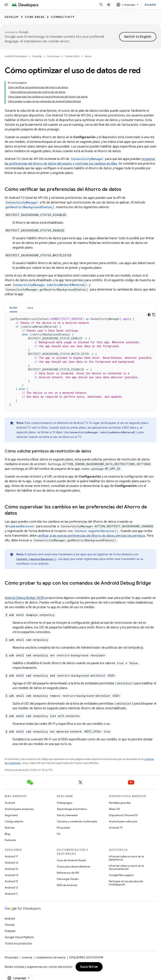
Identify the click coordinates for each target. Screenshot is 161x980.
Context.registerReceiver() (96, 531)
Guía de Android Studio (71, 860)
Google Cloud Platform (19, 937)
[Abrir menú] (6, 5)
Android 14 (11, 875)
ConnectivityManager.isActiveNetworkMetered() (50, 285)
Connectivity (63, 17)
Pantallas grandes (120, 803)
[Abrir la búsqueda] (101, 5)
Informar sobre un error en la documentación (126, 867)
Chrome (10, 925)
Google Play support (121, 875)
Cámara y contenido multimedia (77, 821)
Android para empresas (19, 809)
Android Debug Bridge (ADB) (25, 598)
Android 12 (11, 887)
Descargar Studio (68, 879)
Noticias (10, 828)
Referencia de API (68, 873)
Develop (12, 17)
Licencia (27, 957)
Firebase (10, 931)
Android (10, 803)
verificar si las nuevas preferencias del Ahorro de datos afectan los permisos (91, 536)
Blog (7, 834)
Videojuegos (65, 803)
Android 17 (11, 856)
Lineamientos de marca (51, 957)
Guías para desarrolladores (73, 866)
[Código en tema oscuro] (149, 315)
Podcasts (10, 840)
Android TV (116, 828)
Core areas (35, 17)
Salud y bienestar (67, 815)
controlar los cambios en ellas (96, 164)
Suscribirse (89, 967)
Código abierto (14, 821)
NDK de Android (67, 885)
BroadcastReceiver (20, 526)
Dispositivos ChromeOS (123, 815)
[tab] (14, 308)
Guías (88, 56)
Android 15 (11, 869)
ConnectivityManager (87, 159)
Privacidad (63, 828)
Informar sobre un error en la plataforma (126, 858)
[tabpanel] (80, 362)
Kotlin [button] (14, 308)
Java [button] (30, 308)
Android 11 (11, 894)
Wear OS (114, 809)
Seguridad (11, 815)
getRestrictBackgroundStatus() (30, 207)
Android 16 (11, 863)
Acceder (150, 5)
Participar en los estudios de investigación (126, 883)
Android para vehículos (123, 821)
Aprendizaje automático (72, 809)
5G (59, 834)
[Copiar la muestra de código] (154, 315)
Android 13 (11, 881)
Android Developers (16, 56)
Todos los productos (18, 943)
